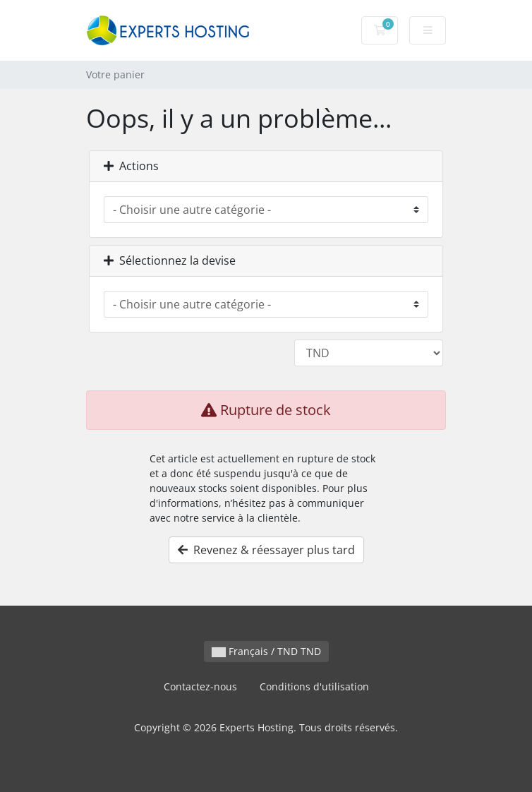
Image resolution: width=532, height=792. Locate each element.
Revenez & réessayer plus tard (266, 550)
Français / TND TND (266, 651)
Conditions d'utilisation (314, 686)
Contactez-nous (200, 686)
